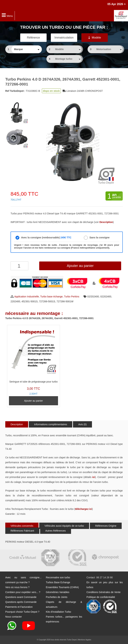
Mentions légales (84, 640)
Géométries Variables (58, 592)
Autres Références (56, 531)
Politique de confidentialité (101, 597)
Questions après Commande (21, 602)
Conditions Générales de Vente (104, 592)
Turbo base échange (52, 297)
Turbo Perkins (72, 297)
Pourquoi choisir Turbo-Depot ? (22, 612)
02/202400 (93, 297)
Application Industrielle (27, 297)
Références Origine (106, 526)
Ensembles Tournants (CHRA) (62, 587)
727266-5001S (47, 301)
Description (17, 424)
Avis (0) (82, 424)
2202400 (15, 301)
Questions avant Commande (21, 597)
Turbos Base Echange (58, 582)
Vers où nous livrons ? (17, 587)
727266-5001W (65, 301)
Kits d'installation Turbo (59, 612)
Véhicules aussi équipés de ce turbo (64, 526)
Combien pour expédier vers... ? (23, 592)
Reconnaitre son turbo (58, 577)
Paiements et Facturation (19, 607)
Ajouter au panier (80, 266)
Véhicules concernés (22, 526)
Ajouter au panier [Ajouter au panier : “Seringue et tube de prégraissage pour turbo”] (33, 401)
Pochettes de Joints (57, 597)
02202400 (106, 297)
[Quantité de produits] (19, 266)
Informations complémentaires (51, 424)
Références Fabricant (22, 531)
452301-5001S (30, 301)
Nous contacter (14, 617)
